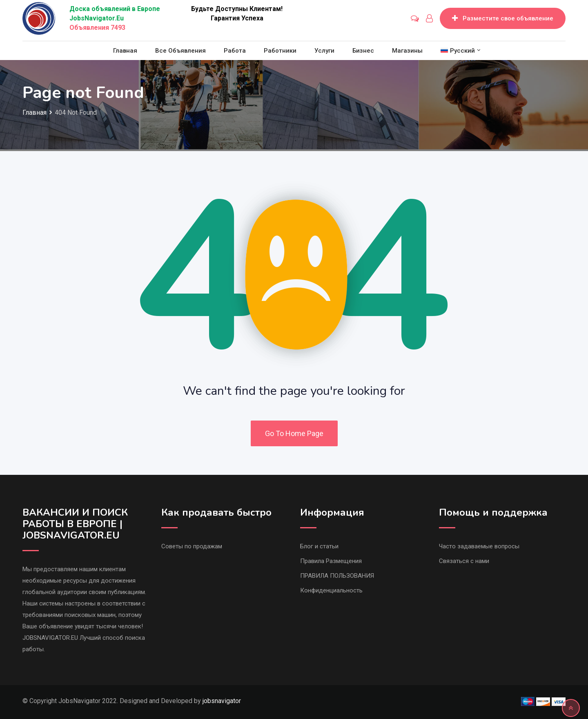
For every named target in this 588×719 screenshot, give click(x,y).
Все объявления (180, 51)
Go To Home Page (294, 433)
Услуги (324, 51)
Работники (280, 51)
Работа (235, 51)
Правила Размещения (331, 561)
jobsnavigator (222, 701)
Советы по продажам (192, 546)
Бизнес (363, 51)
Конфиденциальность (331, 590)
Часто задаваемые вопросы (479, 546)
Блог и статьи (319, 546)
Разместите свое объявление (503, 18)
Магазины (407, 51)
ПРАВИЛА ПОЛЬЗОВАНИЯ (337, 576)
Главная (125, 51)
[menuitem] (458, 51)
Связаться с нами (464, 561)
